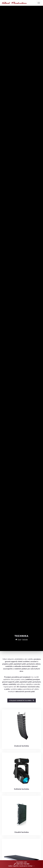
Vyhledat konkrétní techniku (22, 700)
